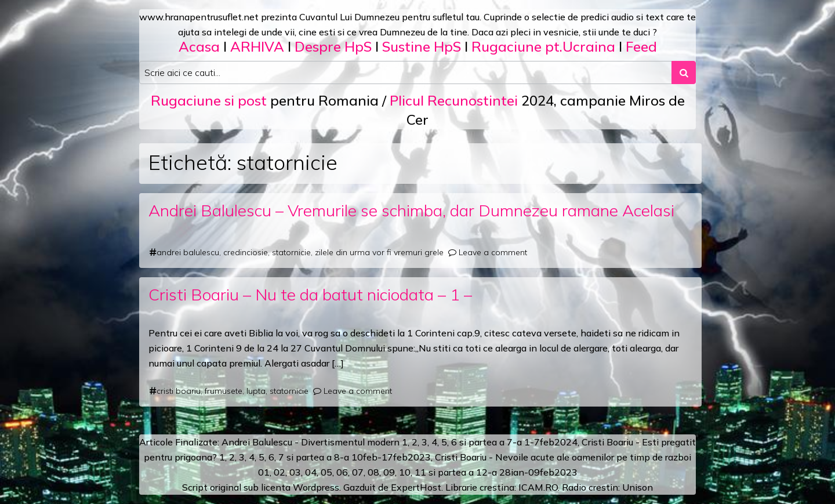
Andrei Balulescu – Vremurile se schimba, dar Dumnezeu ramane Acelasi (411, 210)
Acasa (199, 46)
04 (311, 472)
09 (389, 472)
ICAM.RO (538, 487)
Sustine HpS (422, 46)
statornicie (291, 252)
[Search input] (406, 72)
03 (295, 472)
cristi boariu (179, 391)
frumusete (224, 391)
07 (358, 472)
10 (405, 472)
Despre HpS (333, 46)
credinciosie (246, 252)
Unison (638, 487)
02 (279, 472)
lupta (256, 391)
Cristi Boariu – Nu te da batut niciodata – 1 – (310, 294)
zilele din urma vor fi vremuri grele (379, 252)
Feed (641, 46)
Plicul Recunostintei (454, 100)
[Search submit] (684, 72)
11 (420, 472)
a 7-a (511, 442)
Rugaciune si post (209, 100)
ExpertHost (416, 487)
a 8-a (338, 457)
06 (342, 472)
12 (482, 472)
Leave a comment (493, 252)
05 (326, 472)
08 (373, 472)
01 (264, 472)
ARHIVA (257, 46)
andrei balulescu (188, 252)
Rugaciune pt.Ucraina (543, 46)
